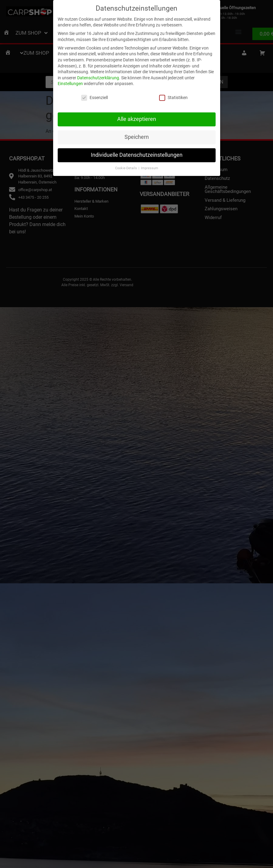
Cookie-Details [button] (126, 167)
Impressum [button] (150, 167)
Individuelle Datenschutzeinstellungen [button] (137, 154)
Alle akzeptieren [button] (137, 118)
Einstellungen (70, 82)
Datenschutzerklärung (98, 76)
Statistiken (173, 96)
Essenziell (94, 96)
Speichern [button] (137, 136)
